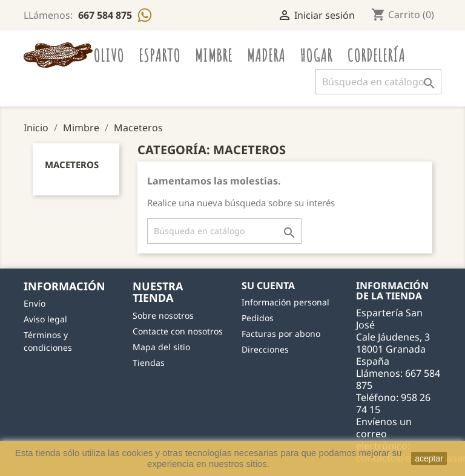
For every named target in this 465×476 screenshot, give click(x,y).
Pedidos (258, 318)
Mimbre (214, 55)
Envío (35, 303)
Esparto (160, 55)
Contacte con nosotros (178, 331)
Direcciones (265, 349)
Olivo (109, 55)
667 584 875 (106, 15)
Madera (266, 55)
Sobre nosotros (163, 315)
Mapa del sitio (161, 347)
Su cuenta (268, 285)
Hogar (316, 55)
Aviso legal (45, 319)
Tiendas (149, 363)
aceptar (429, 458)
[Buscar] (378, 82)
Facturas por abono (281, 334)
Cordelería (376, 55)
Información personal (285, 302)
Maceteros (72, 165)
